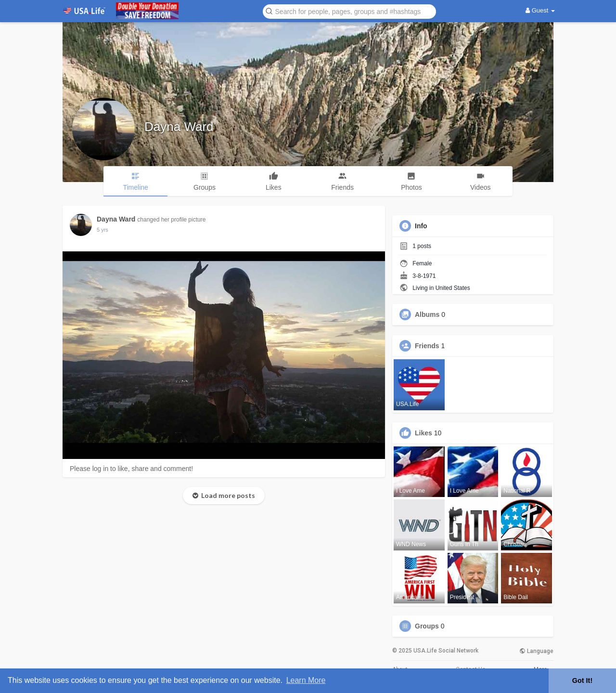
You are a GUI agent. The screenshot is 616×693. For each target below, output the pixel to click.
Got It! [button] (582, 680)
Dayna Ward (179, 127)
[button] (349, 11)
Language (536, 651)
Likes (423, 433)
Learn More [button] (306, 680)
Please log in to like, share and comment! (131, 469)
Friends (427, 346)
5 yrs (103, 230)
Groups (427, 626)
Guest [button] (540, 10)
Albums (427, 314)
